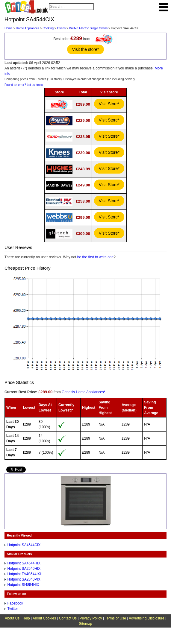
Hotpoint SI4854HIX (23, 585)
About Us (12, 618)
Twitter (13, 609)
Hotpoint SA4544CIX (24, 545)
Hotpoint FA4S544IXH (25, 574)
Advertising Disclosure (147, 618)
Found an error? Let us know (24, 85)
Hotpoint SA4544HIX (24, 563)
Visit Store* (109, 104)
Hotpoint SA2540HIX (24, 569)
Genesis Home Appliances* (83, 392)
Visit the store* (85, 49)
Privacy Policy (91, 618)
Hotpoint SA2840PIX (24, 579)
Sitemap (85, 624)
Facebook (15, 603)
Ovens (61, 28)
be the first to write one (95, 257)
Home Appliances (28, 28)
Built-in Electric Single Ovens (88, 28)
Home (9, 28)
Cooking (48, 28)
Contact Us (68, 618)
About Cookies (44, 618)
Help (26, 618)
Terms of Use (115, 618)
